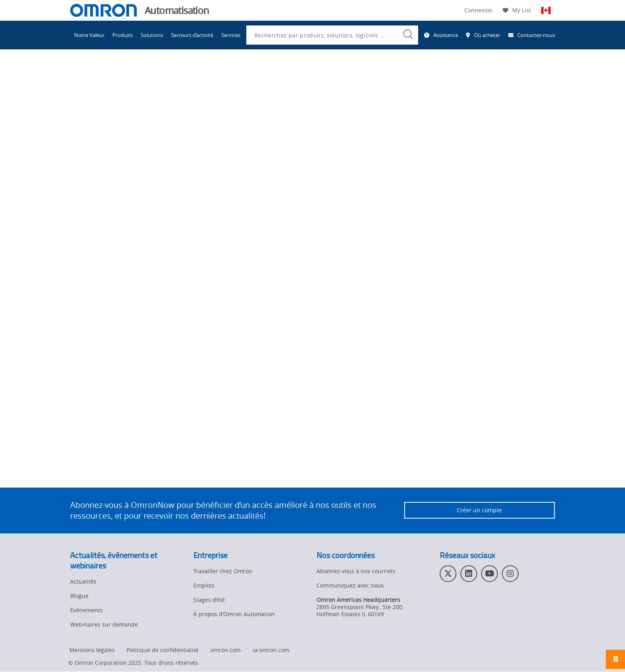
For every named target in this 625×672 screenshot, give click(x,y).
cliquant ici (283, 201)
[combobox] (332, 35)
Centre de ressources (174, 75)
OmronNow (499, 190)
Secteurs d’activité (192, 35)
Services (231, 35)
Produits (123, 35)
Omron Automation (96, 75)
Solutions (152, 35)
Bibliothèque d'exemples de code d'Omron (271, 75)
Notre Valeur (89, 35)
